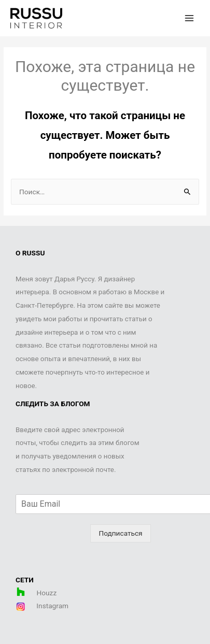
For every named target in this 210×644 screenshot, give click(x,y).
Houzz (47, 593)
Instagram (52, 606)
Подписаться (120, 533)
